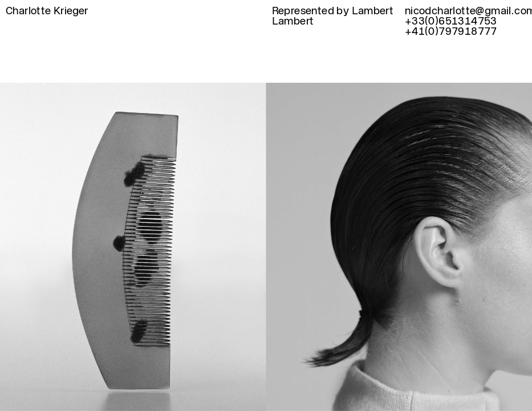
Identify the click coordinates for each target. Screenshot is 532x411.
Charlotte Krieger (47, 11)
